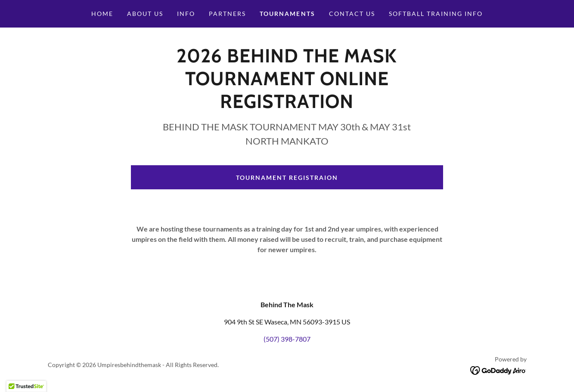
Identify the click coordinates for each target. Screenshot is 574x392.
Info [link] (186, 14)
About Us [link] (145, 14)
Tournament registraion (287, 177)
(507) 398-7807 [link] (287, 339)
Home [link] (102, 14)
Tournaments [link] (287, 14)
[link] (498, 369)
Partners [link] (227, 14)
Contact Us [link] (352, 14)
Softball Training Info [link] (436, 14)
